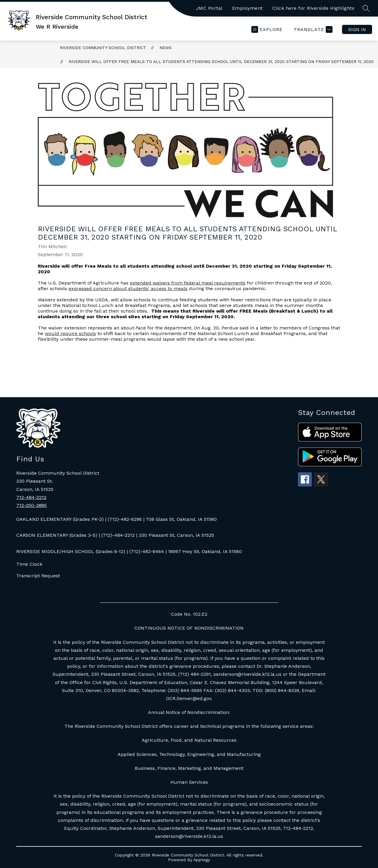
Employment (247, 8)
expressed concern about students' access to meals (128, 288)
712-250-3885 (31, 505)
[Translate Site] (312, 29)
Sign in (357, 29)
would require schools (70, 333)
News (166, 48)
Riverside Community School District (103, 48)
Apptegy (202, 860)
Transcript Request (38, 576)
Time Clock (29, 564)
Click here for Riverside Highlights (313, 8)
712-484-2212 (31, 497)
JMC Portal (209, 8)
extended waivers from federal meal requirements (188, 283)
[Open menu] (267, 29)
